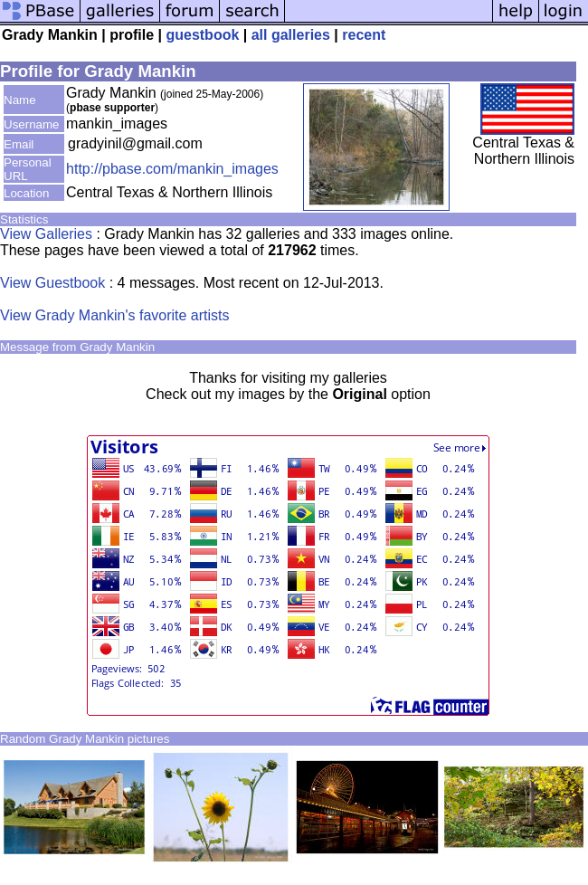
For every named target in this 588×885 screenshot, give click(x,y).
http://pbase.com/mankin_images (172, 169)
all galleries (291, 35)
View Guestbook (52, 283)
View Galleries (46, 234)
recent (364, 35)
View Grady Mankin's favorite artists (115, 315)
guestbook (202, 35)
